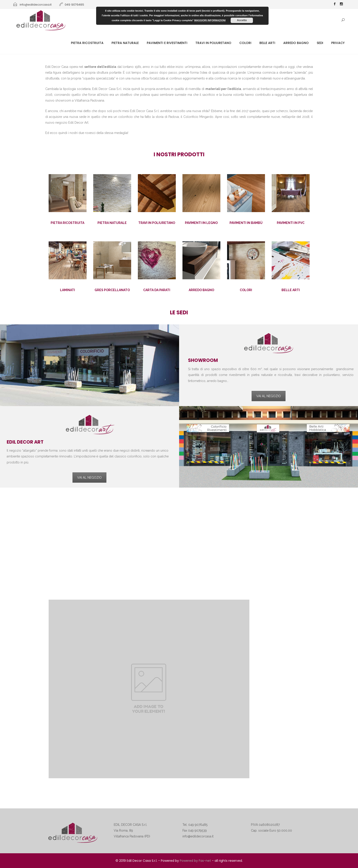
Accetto (242, 20)
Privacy (338, 43)
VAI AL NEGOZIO (269, 396)
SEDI (320, 43)
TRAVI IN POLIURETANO (157, 223)
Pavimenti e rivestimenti (167, 43)
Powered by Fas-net (195, 861)
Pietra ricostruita (87, 43)
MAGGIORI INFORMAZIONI (210, 20)
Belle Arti (267, 43)
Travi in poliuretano (213, 43)
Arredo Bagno (296, 43)
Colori (245, 43)
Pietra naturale (125, 43)
